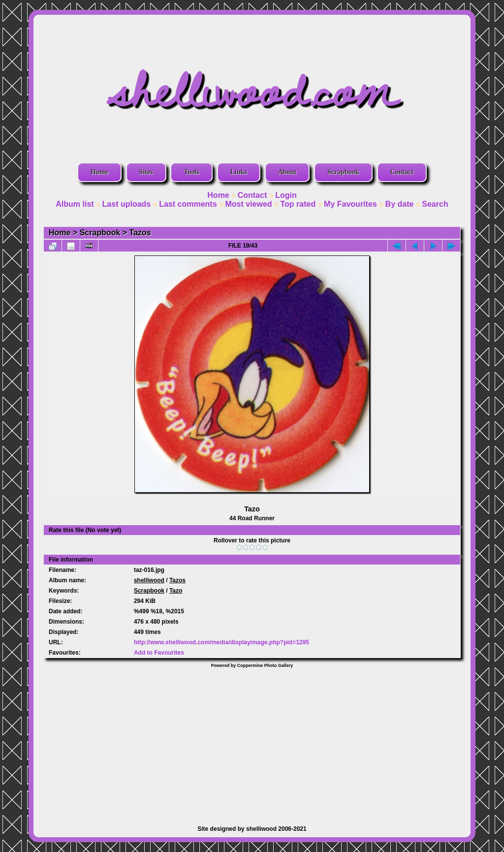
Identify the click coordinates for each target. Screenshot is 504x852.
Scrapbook (343, 172)
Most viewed (248, 204)
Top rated (298, 204)
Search (435, 204)
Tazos (140, 233)
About (287, 172)
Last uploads (127, 204)
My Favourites (350, 204)
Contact (402, 172)
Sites (146, 172)
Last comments (188, 204)
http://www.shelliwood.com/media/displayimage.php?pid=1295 (221, 642)
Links (239, 172)
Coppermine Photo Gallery (265, 665)
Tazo (176, 591)
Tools (191, 172)
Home (99, 172)
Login (286, 195)
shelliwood (149, 580)
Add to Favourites (159, 653)
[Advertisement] (252, 742)
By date (400, 204)
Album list (75, 204)
